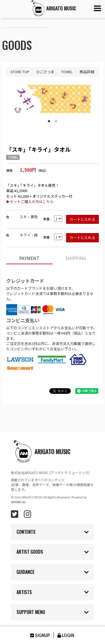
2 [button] (56, 120)
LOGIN (65, 635)
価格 (9, 170)
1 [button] (49, 120)
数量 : (47, 219)
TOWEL (13, 157)
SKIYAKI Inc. (19, 502)
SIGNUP (39, 635)
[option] (53, 99)
